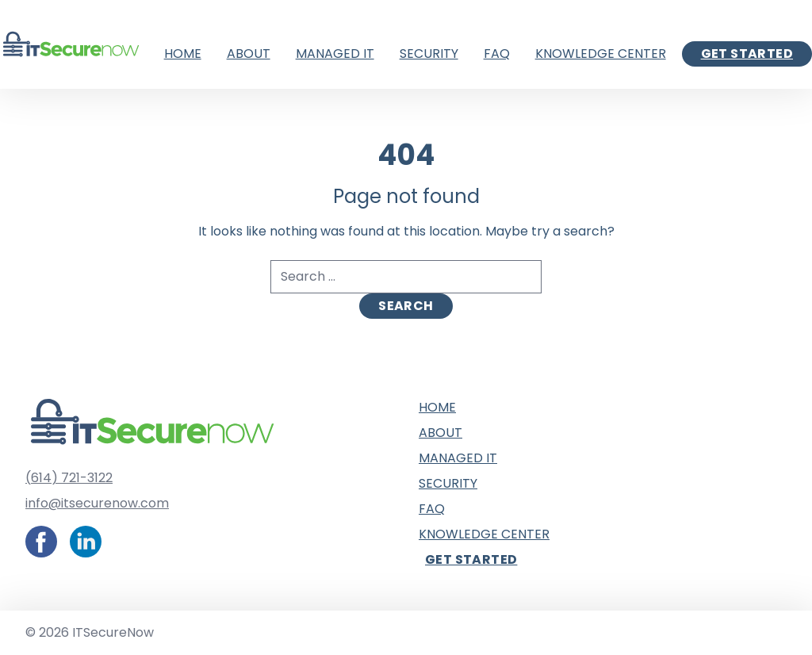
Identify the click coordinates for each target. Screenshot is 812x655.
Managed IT (335, 54)
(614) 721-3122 (69, 478)
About (249, 54)
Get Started (747, 54)
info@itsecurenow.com (97, 503)
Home (183, 54)
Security (429, 54)
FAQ (497, 54)
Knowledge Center (601, 54)
